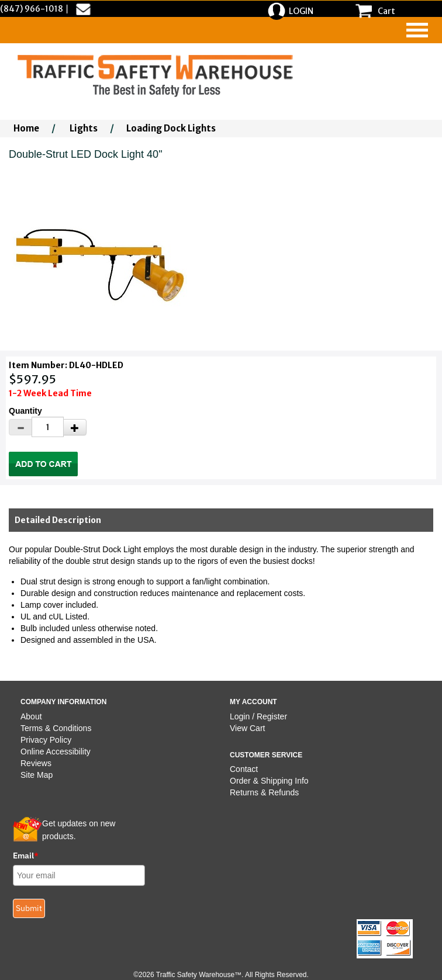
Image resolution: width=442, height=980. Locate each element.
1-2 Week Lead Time (50, 393)
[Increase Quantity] (75, 427)
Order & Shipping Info (269, 781)
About (31, 716)
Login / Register (258, 716)
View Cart (247, 728)
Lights (84, 128)
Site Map (37, 775)
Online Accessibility (56, 752)
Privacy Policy (46, 740)
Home (26, 128)
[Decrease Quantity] (20, 427)
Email (26, 856)
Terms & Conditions (56, 728)
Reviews (36, 763)
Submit (29, 908)
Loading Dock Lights (171, 128)
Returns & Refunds (264, 792)
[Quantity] (48, 427)
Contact (244, 769)
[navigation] (417, 30)
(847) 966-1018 (32, 9)
